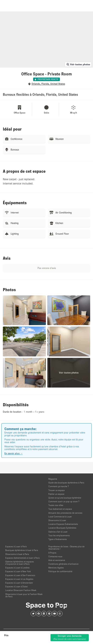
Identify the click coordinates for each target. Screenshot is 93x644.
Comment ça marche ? (59, 486)
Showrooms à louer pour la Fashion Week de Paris (24, 595)
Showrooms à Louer (57, 520)
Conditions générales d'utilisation (63, 564)
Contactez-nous (55, 556)
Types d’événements (58, 539)
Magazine (53, 479)
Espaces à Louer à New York (18, 571)
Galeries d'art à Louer (58, 532)
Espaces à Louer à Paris (16, 546)
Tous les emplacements (59, 535)
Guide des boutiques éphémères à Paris (66, 483)
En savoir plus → (14, 453)
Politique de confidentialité (60, 571)
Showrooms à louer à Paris (17, 554)
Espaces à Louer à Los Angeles (19, 579)
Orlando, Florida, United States (48, 84)
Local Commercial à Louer (60, 517)
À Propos (52, 553)
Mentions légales (56, 568)
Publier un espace (56, 494)
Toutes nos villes (56, 505)
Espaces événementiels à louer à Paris (22, 558)
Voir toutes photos (78, 64)
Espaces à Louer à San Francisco (20, 575)
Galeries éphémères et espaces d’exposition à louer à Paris (20, 563)
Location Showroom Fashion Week (21, 590)
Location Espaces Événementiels (63, 524)
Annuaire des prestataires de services (65, 513)
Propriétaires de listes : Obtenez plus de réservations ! (66, 548)
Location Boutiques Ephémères (62, 528)
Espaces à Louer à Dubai (16, 586)
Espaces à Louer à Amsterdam (19, 583)
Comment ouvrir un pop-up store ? (64, 501)
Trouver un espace (57, 490)
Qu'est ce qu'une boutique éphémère (65, 498)
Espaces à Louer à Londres (17, 568)
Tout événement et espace (60, 509)
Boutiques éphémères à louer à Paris (22, 550)
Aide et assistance (57, 560)
